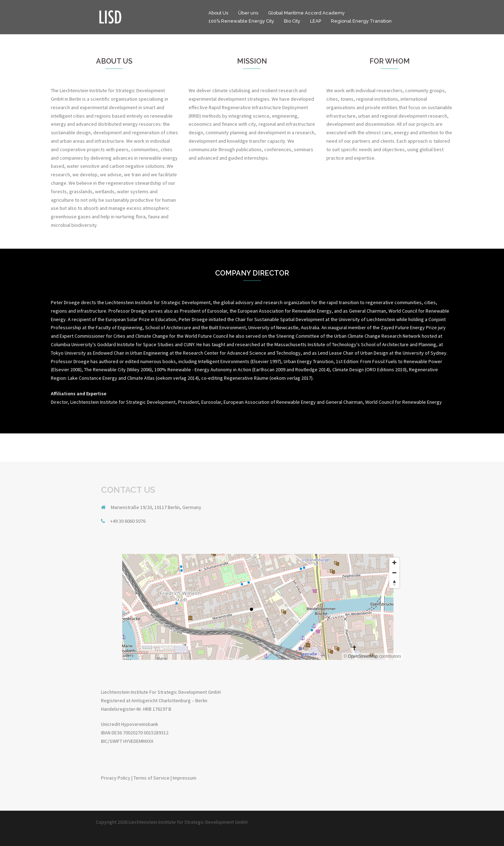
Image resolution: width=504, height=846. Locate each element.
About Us (218, 13)
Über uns (248, 13)
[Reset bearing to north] (394, 583)
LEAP (316, 21)
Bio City (292, 21)
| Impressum (183, 778)
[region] (252, 607)
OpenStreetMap (363, 656)
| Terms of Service (150, 778)
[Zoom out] (394, 573)
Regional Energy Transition (361, 21)
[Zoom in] (394, 563)
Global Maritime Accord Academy (306, 13)
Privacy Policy (116, 778)
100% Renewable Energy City (241, 21)
